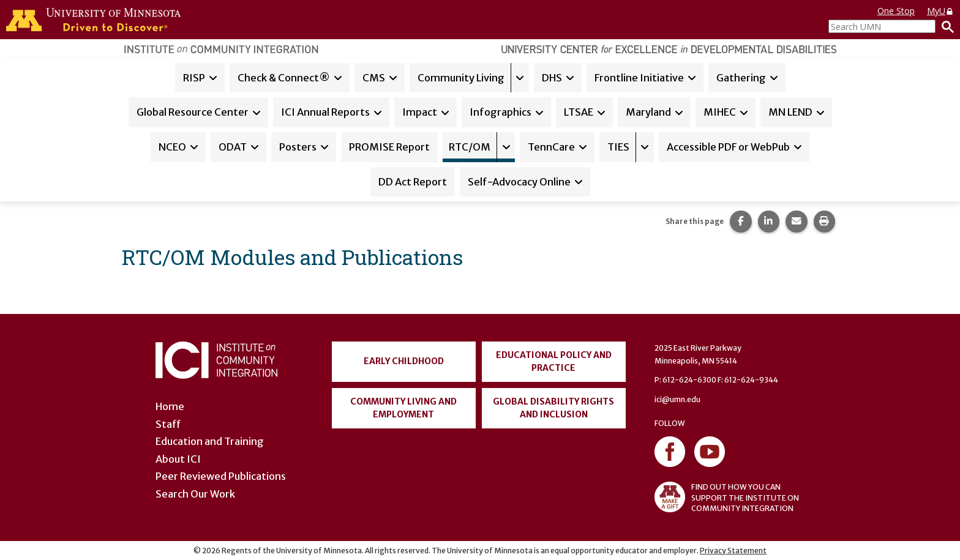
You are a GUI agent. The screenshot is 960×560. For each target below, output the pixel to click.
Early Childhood (404, 361)
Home (170, 406)
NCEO (172, 147)
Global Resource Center (193, 112)
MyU (940, 11)
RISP (194, 78)
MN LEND (790, 112)
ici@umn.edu (677, 399)
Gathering (741, 78)
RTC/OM (470, 147)
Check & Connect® (284, 78)
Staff (168, 424)
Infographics (501, 112)
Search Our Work (195, 494)
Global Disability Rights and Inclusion (553, 408)
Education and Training (210, 441)
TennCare (551, 147)
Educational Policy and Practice (554, 361)
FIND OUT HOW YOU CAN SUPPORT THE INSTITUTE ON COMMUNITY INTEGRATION (727, 497)
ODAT (233, 147)
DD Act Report (413, 182)
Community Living (461, 78)
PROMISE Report (389, 147)
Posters (298, 147)
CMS (374, 78)
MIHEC (720, 112)
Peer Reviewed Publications (221, 476)
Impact (420, 112)
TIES (618, 147)
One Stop (896, 11)
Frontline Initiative (639, 78)
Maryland (648, 112)
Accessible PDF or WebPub (728, 147)
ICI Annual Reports (325, 112)
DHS (552, 78)
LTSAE (579, 112)
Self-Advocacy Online (519, 182)
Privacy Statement (733, 551)
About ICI (178, 459)
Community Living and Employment (403, 408)
